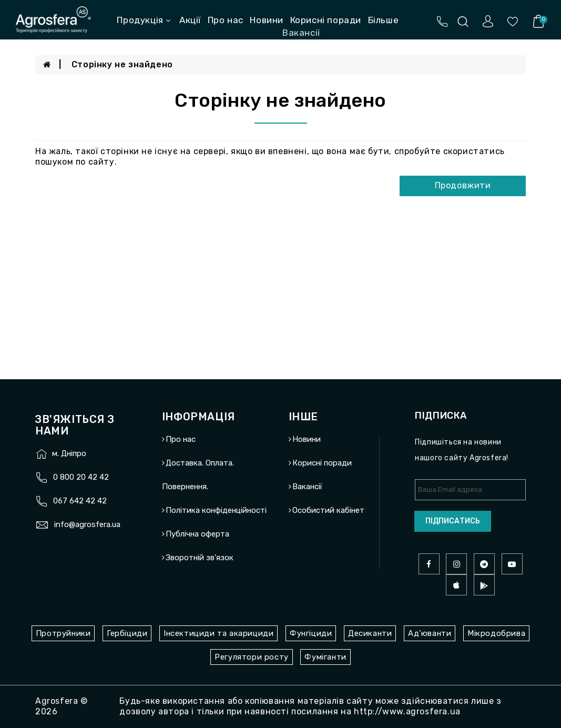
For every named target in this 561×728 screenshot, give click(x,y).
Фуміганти (325, 657)
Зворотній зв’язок (200, 558)
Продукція (144, 20)
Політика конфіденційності (216, 510)
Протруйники (63, 633)
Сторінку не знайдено (122, 64)
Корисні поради (326, 20)
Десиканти (370, 633)
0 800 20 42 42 (81, 477)
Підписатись (453, 521)
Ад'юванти (430, 633)
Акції (190, 20)
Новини (267, 20)
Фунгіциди (311, 633)
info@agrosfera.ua (87, 524)
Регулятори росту (252, 657)
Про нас (226, 20)
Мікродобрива (496, 633)
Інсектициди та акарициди (218, 633)
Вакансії (307, 487)
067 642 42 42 (80, 501)
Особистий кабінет (328, 510)
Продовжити (463, 185)
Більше (384, 20)
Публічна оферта (197, 534)
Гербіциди (127, 633)
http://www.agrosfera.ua (407, 711)
